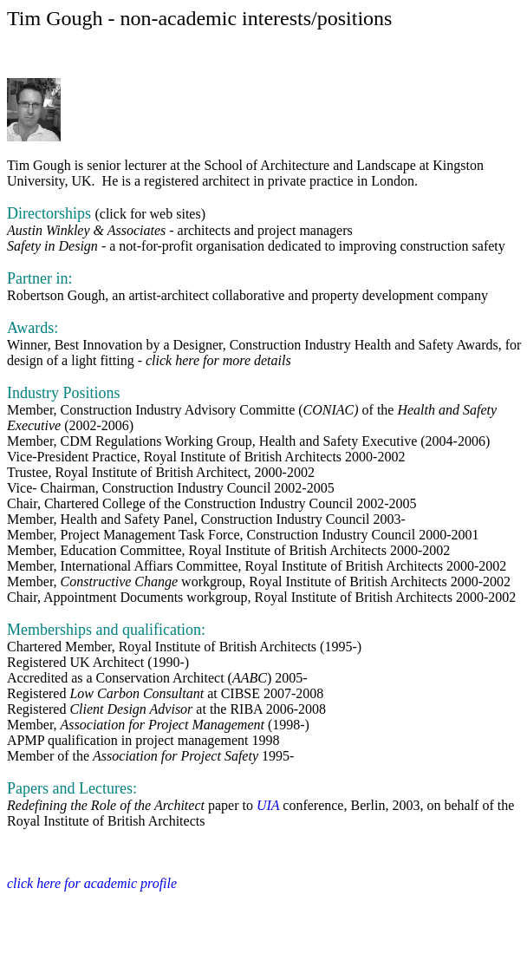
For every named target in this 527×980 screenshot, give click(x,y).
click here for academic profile (92, 883)
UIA (270, 805)
